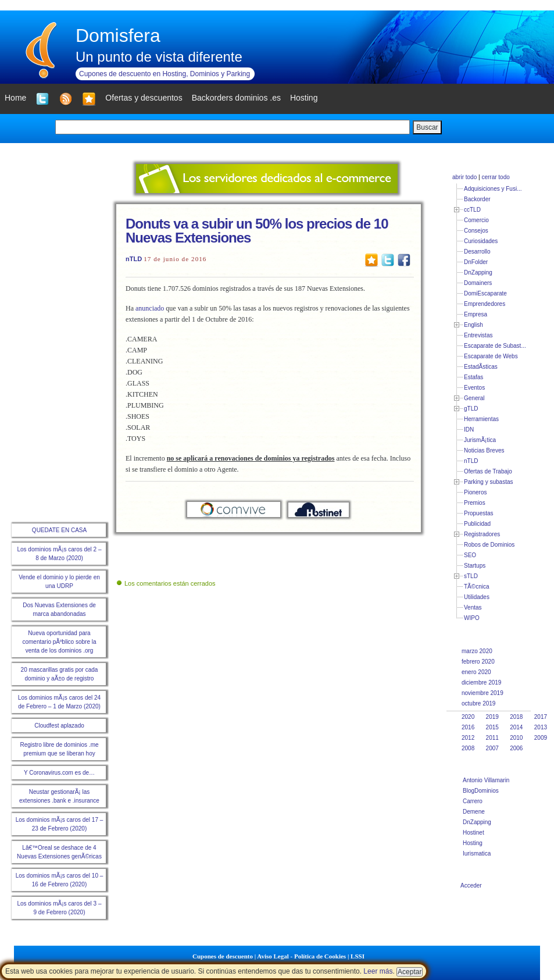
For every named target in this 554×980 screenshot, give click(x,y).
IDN (469, 430)
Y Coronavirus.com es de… (59, 773)
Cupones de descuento (223, 956)
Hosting (473, 843)
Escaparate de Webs (491, 356)
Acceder (471, 885)
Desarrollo (477, 252)
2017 (541, 717)
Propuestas (479, 513)
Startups (475, 566)
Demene (474, 812)
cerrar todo (495, 177)
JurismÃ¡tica (480, 440)
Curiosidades (481, 241)
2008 (468, 748)
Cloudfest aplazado (59, 726)
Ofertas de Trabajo (488, 471)
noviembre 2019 (482, 693)
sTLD (471, 576)
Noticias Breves (484, 450)
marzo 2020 (477, 651)
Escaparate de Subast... (495, 346)
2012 (468, 738)
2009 (541, 738)
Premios (475, 503)
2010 (516, 738)
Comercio (476, 220)
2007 (492, 748)
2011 (492, 738)
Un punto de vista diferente (159, 57)
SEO (470, 555)
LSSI (358, 956)
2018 (516, 717)
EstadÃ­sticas (481, 367)
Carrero (473, 801)
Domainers (478, 283)
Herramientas (481, 419)
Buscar (427, 127)
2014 (516, 727)
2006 (516, 748)
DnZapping (478, 272)
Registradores (482, 534)
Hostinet (473, 833)
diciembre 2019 (481, 683)
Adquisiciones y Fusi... (493, 189)
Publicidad (477, 524)
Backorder (477, 199)
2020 (468, 717)
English (473, 325)
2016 (468, 727)
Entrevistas (478, 335)
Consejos (476, 231)
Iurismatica (477, 854)
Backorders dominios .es (236, 98)
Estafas (473, 377)
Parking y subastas (489, 482)
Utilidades (477, 597)
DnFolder (476, 262)
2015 (492, 727)
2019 (492, 717)
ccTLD (472, 210)
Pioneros (475, 492)
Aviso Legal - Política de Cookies (301, 956)
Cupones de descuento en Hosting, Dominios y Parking (165, 74)
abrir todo (464, 177)
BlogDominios (481, 791)
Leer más (378, 971)
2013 (541, 727)
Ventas (473, 607)
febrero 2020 (478, 662)
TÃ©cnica (477, 587)
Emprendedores (485, 304)
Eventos (474, 388)
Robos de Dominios (489, 545)
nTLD (134, 259)
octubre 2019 (478, 703)
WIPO (472, 618)
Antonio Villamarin (486, 780)
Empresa (476, 314)
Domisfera (118, 35)
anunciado (150, 308)
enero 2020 (476, 672)
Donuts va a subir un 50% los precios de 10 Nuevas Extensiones (257, 231)
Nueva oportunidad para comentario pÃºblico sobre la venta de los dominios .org (59, 642)
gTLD (471, 409)
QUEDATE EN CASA (59, 530)
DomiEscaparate (485, 293)
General (474, 398)
